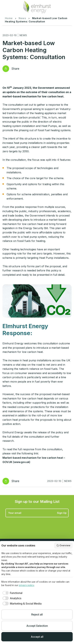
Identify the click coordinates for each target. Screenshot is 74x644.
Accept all (37, 637)
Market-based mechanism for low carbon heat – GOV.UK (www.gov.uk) (34, 460)
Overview (63, 545)
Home (9, 18)
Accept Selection (37, 626)
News (22, 18)
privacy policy (26, 585)
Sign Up (62, 513)
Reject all (37, 614)
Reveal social (6, 69)
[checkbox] (12, 593)
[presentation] (30, 525)
